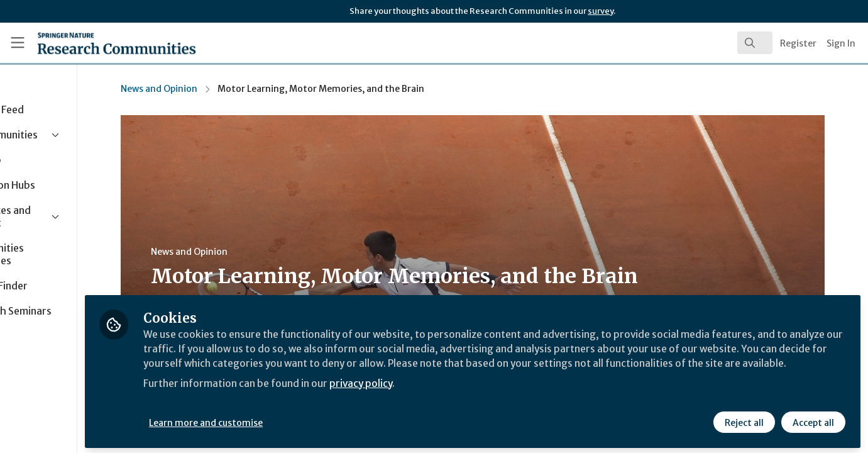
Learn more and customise (290, 420)
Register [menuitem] (798, 43)
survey (601, 11)
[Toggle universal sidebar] (18, 43)
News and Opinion (209, 89)
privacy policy (448, 395)
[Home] (99, 43)
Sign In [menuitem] (841, 43)
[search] (755, 43)
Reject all (744, 420)
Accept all (813, 420)
